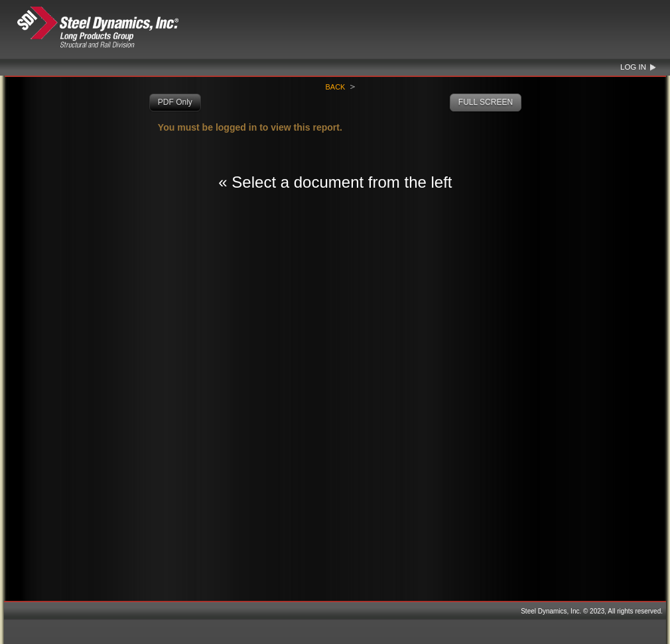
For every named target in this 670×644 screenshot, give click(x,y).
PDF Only (175, 102)
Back (335, 87)
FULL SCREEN (486, 102)
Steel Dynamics (123, 28)
